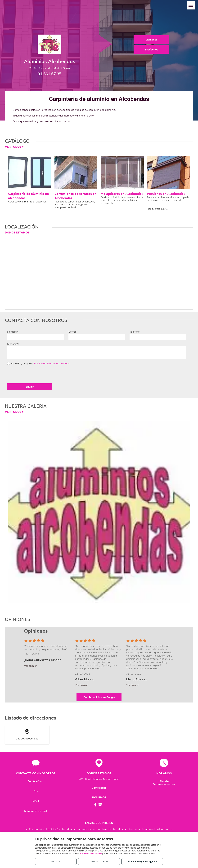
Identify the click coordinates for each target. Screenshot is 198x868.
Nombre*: (13, 332)
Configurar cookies (99, 861)
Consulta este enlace (91, 853)
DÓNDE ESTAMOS (17, 232)
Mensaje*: (13, 344)
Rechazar (56, 861)
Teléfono (135, 332)
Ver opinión (31, 666)
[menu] (191, 5)
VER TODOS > (14, 146)
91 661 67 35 (50, 74)
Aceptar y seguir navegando (142, 861)
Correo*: (73, 332)
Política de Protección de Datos (52, 363)
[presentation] (32, 374)
